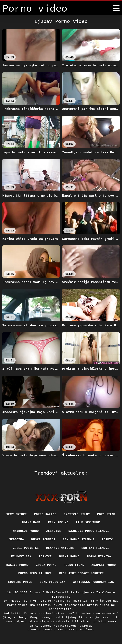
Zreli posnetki (26, 548)
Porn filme (107, 514)
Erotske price (20, 582)
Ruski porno (69, 556)
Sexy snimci (17, 514)
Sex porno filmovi (78, 539)
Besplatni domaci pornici (81, 573)
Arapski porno (104, 565)
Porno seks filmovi (35, 573)
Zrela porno (46, 565)
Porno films (74, 565)
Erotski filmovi (95, 548)
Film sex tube (88, 522)
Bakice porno (18, 565)
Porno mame (31, 522)
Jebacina (16, 539)
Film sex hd (58, 522)
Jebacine (54, 531)
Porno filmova (99, 556)
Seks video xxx (53, 582)
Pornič (107, 539)
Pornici (45, 556)
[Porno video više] (116, 8)
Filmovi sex (21, 556)
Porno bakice (45, 514)
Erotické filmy (77, 514)
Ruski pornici (43, 539)
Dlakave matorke (60, 548)
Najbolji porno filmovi (89, 531)
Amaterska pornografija (93, 582)
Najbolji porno (26, 531)
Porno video (42, 629)
